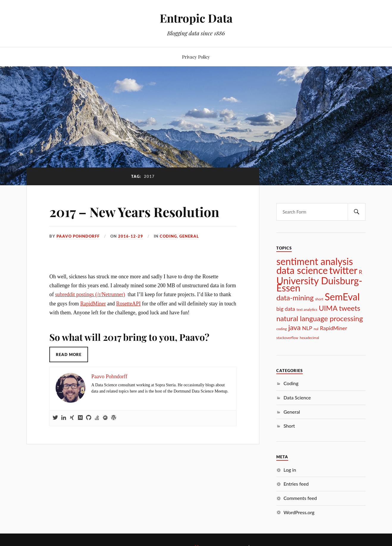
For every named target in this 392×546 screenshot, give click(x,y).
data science (302, 270)
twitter (343, 270)
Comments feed (300, 498)
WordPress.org (299, 512)
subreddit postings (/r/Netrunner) (90, 294)
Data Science (297, 397)
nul (316, 329)
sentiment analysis (315, 261)
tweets (350, 308)
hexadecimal (309, 338)
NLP (307, 328)
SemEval (342, 297)
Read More (69, 354)
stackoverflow (287, 338)
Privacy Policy (196, 57)
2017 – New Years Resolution (134, 212)
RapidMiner (93, 304)
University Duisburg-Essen (319, 284)
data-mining (295, 298)
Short (289, 426)
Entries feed (296, 484)
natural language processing (320, 318)
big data (286, 309)
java (294, 327)
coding (282, 329)
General (189, 236)
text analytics (307, 309)
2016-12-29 (131, 236)
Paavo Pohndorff (78, 236)
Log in (290, 470)
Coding (168, 236)
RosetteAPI (128, 304)
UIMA (328, 308)
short (319, 299)
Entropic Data (196, 18)
